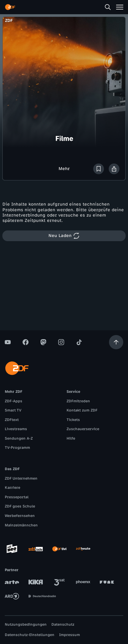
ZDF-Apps (14, 401)
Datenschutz (63, 624)
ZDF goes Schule (20, 506)
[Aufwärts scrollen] (116, 342)
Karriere (12, 488)
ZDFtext (12, 420)
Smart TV (13, 410)
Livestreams (16, 429)
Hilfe (71, 438)
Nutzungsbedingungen (26, 624)
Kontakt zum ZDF (82, 410)
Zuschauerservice (83, 429)
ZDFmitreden (78, 401)
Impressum (69, 635)
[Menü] (120, 7)
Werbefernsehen (20, 516)
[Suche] (108, 7)
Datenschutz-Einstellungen (30, 635)
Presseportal (17, 497)
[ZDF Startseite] (10, 7)
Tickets (73, 420)
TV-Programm (17, 448)
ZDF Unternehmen (21, 478)
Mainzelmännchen (21, 525)
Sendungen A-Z (19, 438)
